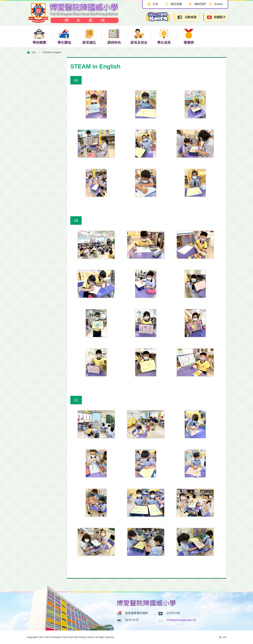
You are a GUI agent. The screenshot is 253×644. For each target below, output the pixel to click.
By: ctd (223, 637)
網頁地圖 (176, 4)
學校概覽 (39, 36)
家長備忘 (89, 36)
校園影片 (216, 17)
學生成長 (164, 36)
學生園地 (64, 36)
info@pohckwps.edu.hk (181, 620)
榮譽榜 (189, 36)
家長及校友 (139, 36)
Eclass (219, 4)
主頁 (155, 4)
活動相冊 (187, 17)
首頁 (34, 52)
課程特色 (114, 36)
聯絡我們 (200, 4)
